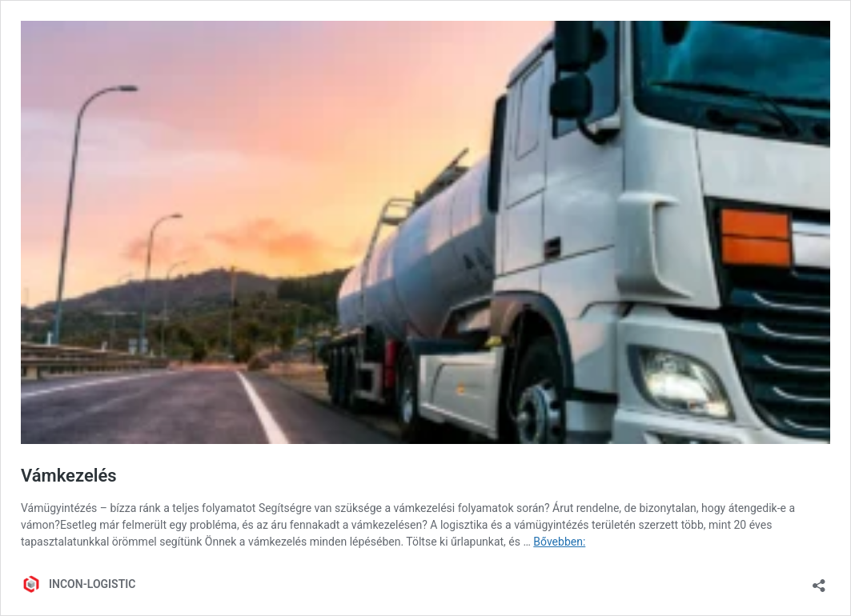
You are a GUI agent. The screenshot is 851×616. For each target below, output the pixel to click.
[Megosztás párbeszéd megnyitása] (819, 580)
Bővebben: (559, 542)
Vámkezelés (69, 476)
